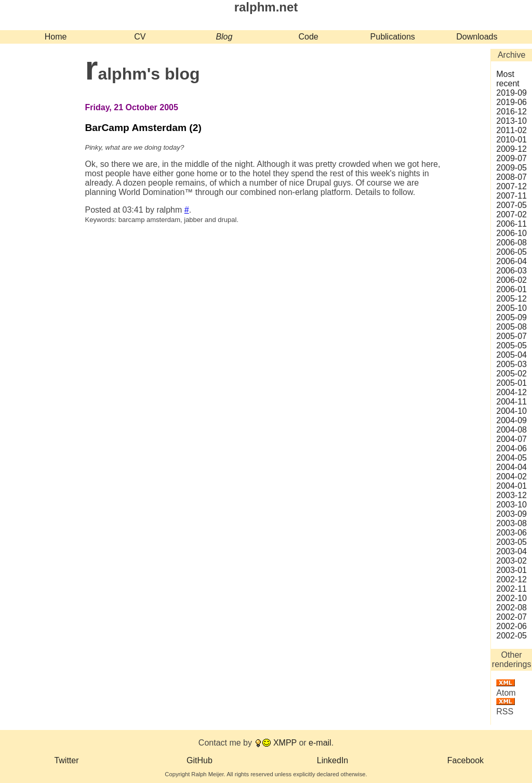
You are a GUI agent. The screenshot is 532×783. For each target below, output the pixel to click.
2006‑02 (511, 280)
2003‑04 (511, 551)
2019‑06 (511, 102)
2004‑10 (511, 411)
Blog (224, 37)
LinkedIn (333, 760)
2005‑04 (511, 355)
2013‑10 (511, 121)
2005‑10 (511, 308)
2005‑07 (511, 336)
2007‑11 (511, 196)
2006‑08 (511, 243)
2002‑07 (511, 617)
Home (56, 37)
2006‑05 (511, 252)
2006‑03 (511, 271)
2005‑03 (511, 364)
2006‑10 (511, 233)
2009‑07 (511, 158)
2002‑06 (511, 626)
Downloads (477, 37)
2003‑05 (511, 542)
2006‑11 (511, 224)
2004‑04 (511, 467)
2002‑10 (511, 598)
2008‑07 (511, 177)
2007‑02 (511, 214)
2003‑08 (511, 523)
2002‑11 (511, 589)
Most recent (508, 79)
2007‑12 (511, 186)
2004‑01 (511, 486)
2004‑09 (511, 420)
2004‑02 (511, 477)
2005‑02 (511, 374)
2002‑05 (511, 636)
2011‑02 (511, 130)
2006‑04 (511, 261)
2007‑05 (511, 205)
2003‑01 (511, 570)
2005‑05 (511, 345)
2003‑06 (511, 533)
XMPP (285, 743)
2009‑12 (511, 149)
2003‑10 (511, 505)
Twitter (66, 760)
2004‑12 (511, 392)
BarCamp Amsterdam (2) (143, 128)
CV (140, 37)
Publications (393, 37)
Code (308, 37)
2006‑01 (511, 289)
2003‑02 (511, 561)
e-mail (320, 743)
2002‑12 (511, 579)
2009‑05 (511, 168)
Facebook (465, 760)
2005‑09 (511, 317)
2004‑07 (511, 439)
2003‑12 (511, 495)
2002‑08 (511, 608)
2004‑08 (511, 430)
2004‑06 (511, 448)
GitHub (199, 760)
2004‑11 (511, 402)
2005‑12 (511, 299)
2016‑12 (511, 112)
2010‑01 (511, 140)
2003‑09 (511, 514)
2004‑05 (511, 458)
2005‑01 (511, 383)
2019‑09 (511, 93)
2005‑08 (511, 327)
